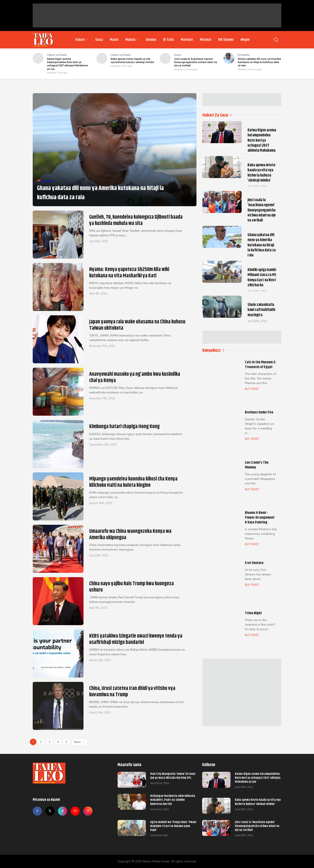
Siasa (99, 40)
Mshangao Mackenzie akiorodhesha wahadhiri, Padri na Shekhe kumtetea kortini (173, 800)
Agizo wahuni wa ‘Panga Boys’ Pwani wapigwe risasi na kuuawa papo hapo (173, 826)
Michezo (206, 40)
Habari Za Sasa (217, 115)
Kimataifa (244, 55)
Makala (132, 40)
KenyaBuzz (213, 350)
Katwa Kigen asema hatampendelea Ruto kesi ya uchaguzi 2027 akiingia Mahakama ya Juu (258, 778)
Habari (82, 40)
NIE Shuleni (226, 40)
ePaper (245, 40)
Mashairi (187, 40)
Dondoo (151, 40)
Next (79, 742)
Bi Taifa (169, 40)
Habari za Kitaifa (57, 55)
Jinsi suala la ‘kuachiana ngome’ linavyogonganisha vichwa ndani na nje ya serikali (257, 826)
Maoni (114, 40)
